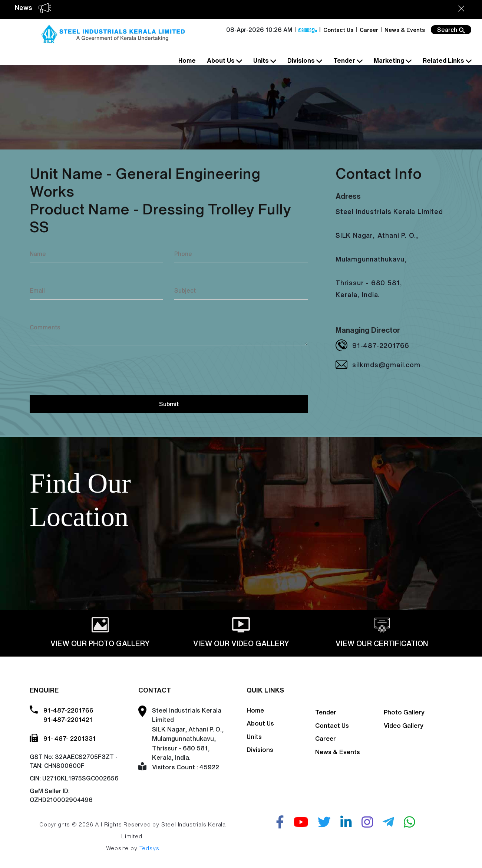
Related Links (446, 61)
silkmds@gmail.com (386, 365)
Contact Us (338, 30)
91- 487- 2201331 (70, 738)
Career (369, 30)
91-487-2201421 (68, 719)
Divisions (304, 61)
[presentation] (86, 369)
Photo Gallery (404, 712)
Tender (347, 61)
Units (264, 61)
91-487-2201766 (381, 345)
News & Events (405, 30)
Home (187, 60)
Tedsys (149, 848)
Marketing (392, 61)
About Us (224, 61)
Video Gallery (404, 725)
